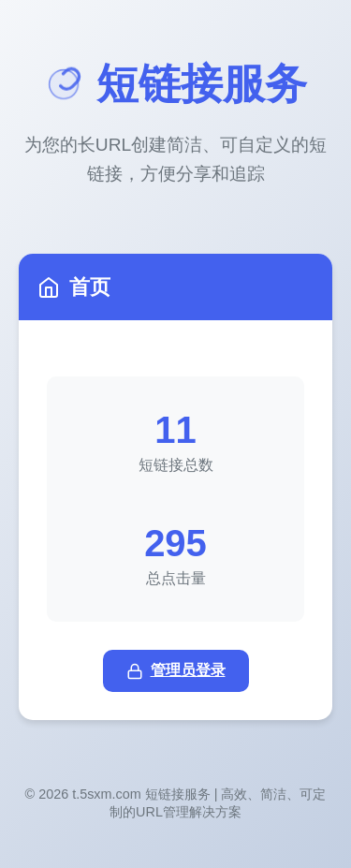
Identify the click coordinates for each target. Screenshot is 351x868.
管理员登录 (176, 671)
